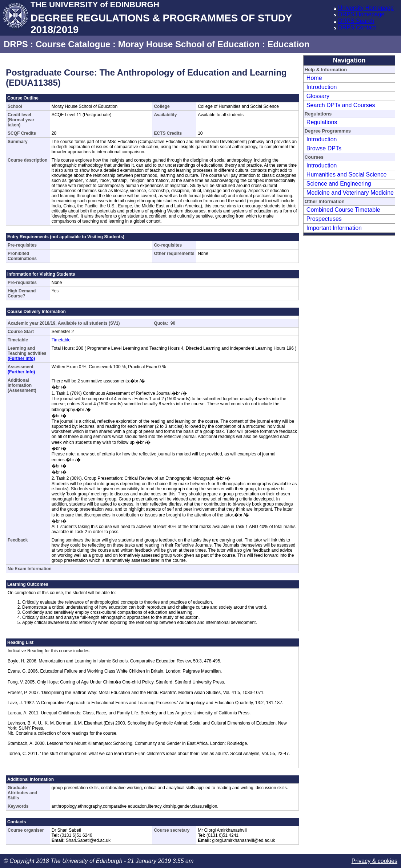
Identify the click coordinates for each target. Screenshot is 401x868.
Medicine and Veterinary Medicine (350, 193)
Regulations (322, 122)
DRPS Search (356, 21)
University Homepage (366, 8)
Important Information (334, 228)
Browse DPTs (324, 148)
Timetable (61, 340)
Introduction (322, 87)
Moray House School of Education (189, 44)
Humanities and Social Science (347, 175)
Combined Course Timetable (343, 210)
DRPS (16, 44)
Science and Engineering (339, 184)
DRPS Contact (357, 27)
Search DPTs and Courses (341, 105)
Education (288, 44)
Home (314, 78)
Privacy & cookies (374, 861)
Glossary (318, 96)
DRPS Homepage (361, 14)
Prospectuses (324, 219)
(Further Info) (21, 358)
